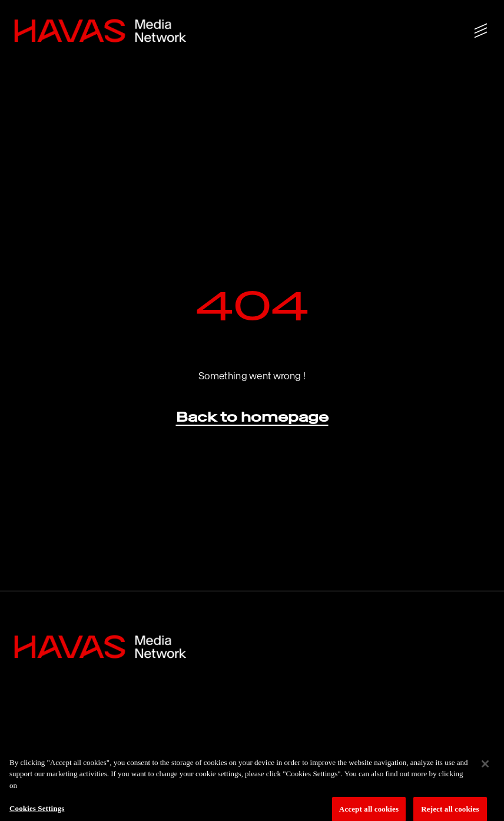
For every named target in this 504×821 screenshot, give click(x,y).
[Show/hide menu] (481, 31)
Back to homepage (252, 417)
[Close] (485, 769)
